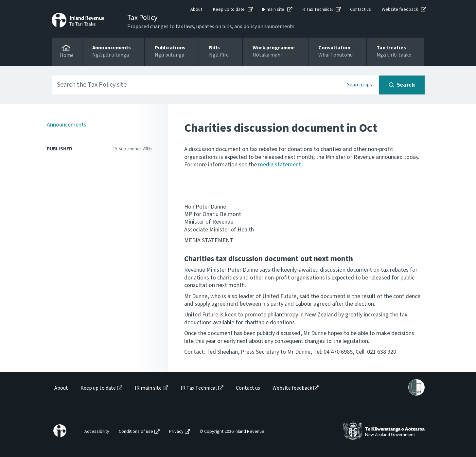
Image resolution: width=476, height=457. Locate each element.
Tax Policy (142, 18)
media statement (280, 165)
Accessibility (97, 432)
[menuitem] (61, 388)
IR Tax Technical (317, 9)
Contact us (361, 9)
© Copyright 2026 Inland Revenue (232, 432)
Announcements (67, 125)
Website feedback (400, 9)
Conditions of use (136, 432)
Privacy (176, 432)
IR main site (273, 9)
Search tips (360, 85)
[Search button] (402, 85)
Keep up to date (229, 9)
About (196, 9)
